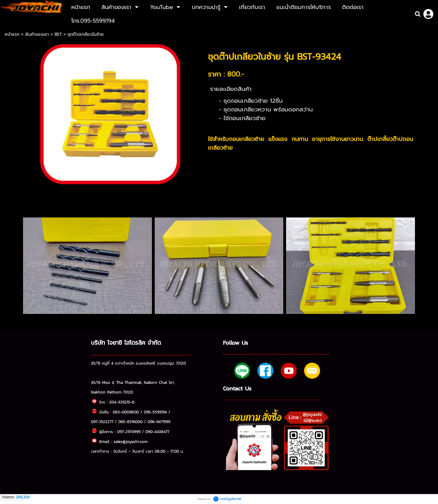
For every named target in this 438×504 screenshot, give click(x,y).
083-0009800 (126, 412)
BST (58, 34)
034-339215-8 (122, 402)
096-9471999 (159, 422)
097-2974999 (129, 432)
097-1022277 (102, 422)
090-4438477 (157, 432)
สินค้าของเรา (37, 34)
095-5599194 (155, 412)
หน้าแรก (13, 34)
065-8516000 (130, 422)
